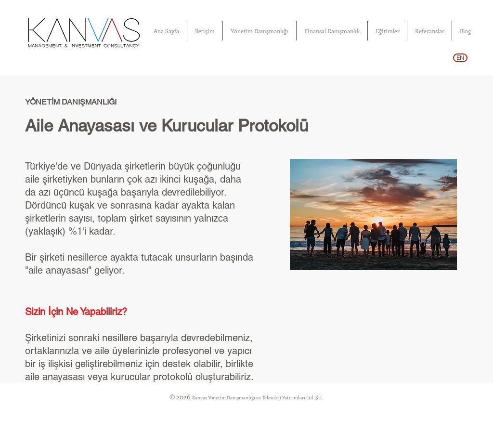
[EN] (460, 58)
